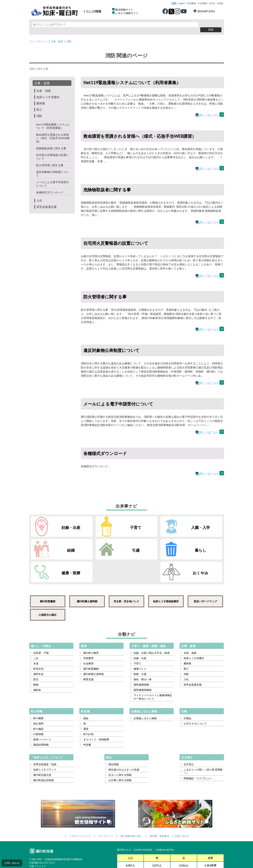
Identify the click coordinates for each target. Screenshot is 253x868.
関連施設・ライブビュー (198, 751)
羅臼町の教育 (91, 625)
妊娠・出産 (59, 522)
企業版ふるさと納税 (145, 691)
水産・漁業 (44, 86)
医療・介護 (140, 646)
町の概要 (38, 691)
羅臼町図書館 (48, 574)
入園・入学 (158, 522)
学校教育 (88, 630)
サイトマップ (105, 808)
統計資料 (38, 696)
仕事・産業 (58, 36)
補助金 (37, 662)
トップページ (40, 36)
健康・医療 (158, 545)
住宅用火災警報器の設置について (53, 151)
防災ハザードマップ (205, 574)
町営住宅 (38, 641)
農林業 (41, 98)
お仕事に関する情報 (120, 752)
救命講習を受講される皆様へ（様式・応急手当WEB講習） (54, 133)
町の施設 (38, 701)
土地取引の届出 (48, 587)
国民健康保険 (141, 657)
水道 (36, 636)
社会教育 (88, 636)
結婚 (207, 522)
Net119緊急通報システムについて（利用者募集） (53, 121)
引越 (59, 545)
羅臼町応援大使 (42, 747)
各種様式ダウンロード (51, 187)
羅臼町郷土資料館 (87, 574)
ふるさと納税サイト (127, 13)
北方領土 (189, 737)
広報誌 (187, 691)
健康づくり (140, 641)
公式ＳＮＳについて (195, 696)
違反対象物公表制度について (53, 168)
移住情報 (114, 737)
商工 (39, 104)
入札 (39, 195)
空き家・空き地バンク (126, 574)
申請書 (87, 717)
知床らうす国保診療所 (166, 574)
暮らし (108, 545)
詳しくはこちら (209, 110)
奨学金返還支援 (47, 201)
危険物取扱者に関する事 (52, 143)
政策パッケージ (42, 712)
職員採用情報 (41, 717)
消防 (71, 36)
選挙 (86, 701)
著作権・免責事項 (161, 808)
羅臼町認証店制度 (44, 752)
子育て (109, 522)
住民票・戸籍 (41, 625)
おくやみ (207, 545)
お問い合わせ (12, 863)
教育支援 (88, 652)
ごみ (36, 630)
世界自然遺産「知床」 (46, 737)
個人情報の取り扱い (131, 808)
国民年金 (38, 646)
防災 (36, 652)
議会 (86, 691)
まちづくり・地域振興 (96, 712)
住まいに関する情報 (120, 747)
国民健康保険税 (143, 662)
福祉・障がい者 (143, 652)
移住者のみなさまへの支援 (124, 742)
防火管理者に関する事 (51, 160)
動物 (36, 657)
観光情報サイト (124, 10)
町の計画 (88, 706)
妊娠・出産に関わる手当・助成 (152, 625)
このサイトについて (78, 808)
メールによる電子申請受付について (53, 179)
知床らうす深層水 (49, 92)
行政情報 (38, 706)
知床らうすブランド (45, 742)
